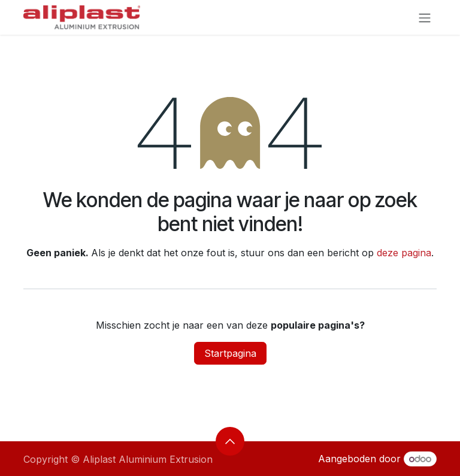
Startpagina (230, 353)
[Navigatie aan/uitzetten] (425, 17)
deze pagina (404, 253)
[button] (230, 441)
